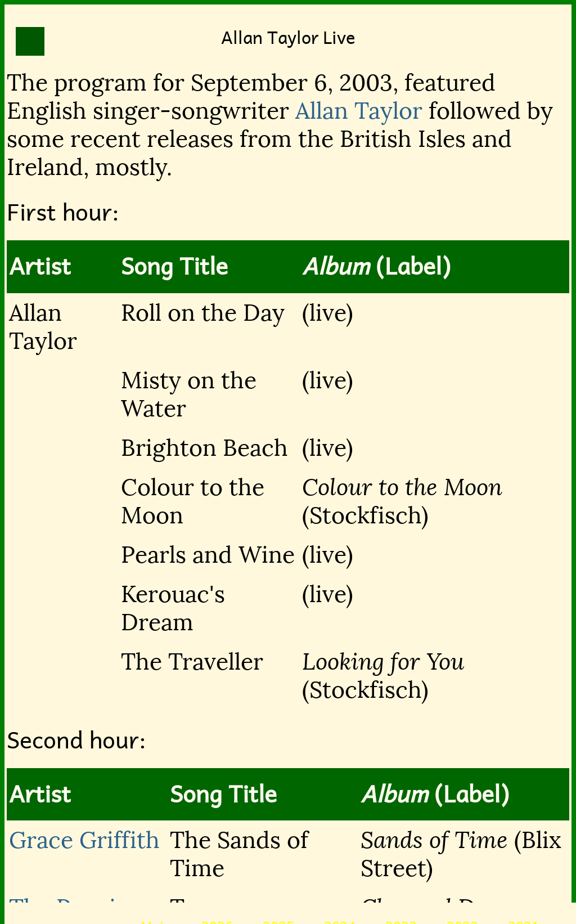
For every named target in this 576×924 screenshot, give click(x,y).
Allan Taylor (359, 111)
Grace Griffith (84, 840)
